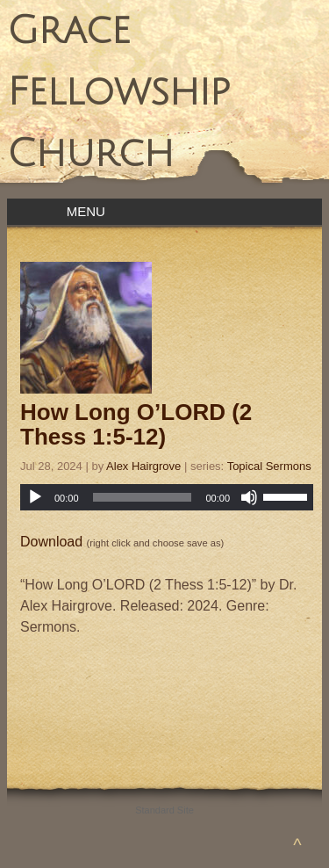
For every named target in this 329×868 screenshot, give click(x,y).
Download (51, 542)
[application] (167, 497)
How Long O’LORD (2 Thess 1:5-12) (136, 424)
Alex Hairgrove (143, 466)
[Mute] (249, 497)
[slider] (143, 497)
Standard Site (164, 810)
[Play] (35, 497)
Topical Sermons (269, 466)
